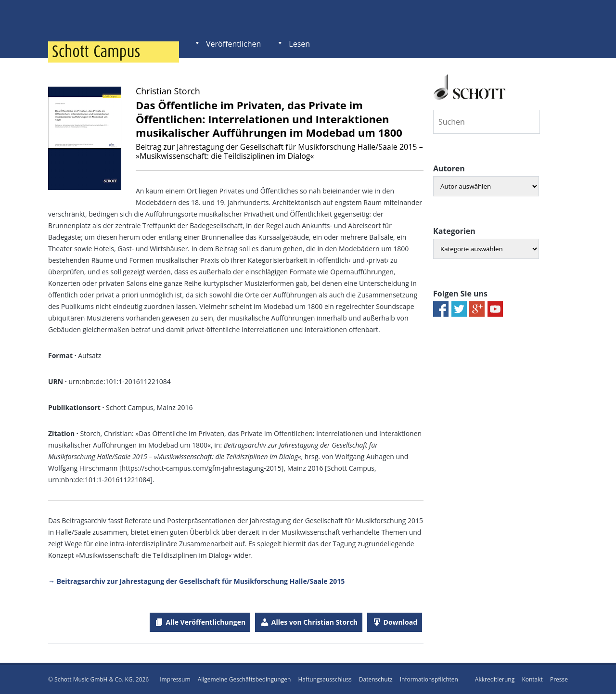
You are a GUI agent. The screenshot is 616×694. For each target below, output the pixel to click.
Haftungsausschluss (325, 679)
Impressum (175, 679)
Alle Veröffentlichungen (206, 622)
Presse (559, 679)
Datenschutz (376, 679)
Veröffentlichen (233, 44)
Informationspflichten (429, 679)
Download (400, 622)
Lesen (299, 44)
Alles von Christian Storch (314, 622)
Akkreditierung (495, 679)
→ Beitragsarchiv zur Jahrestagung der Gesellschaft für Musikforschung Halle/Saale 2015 (196, 581)
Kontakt (532, 679)
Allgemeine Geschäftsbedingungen (244, 679)
